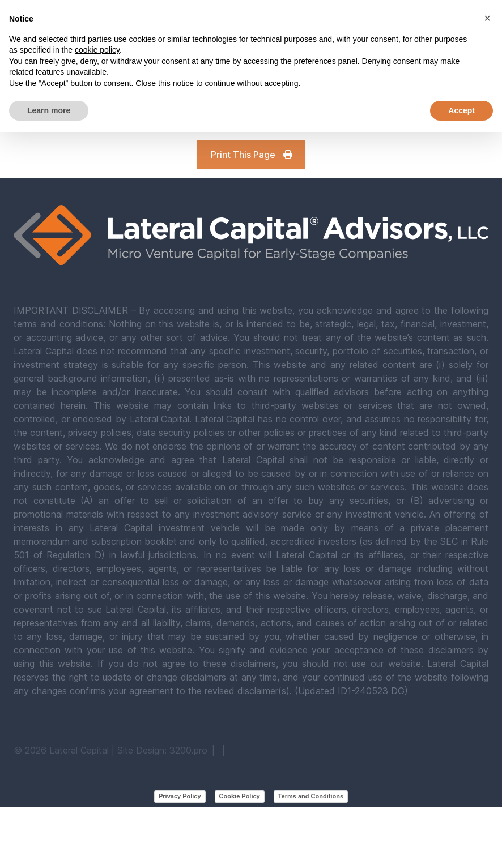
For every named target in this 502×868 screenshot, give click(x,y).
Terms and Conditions (311, 796)
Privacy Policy (180, 796)
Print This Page (252, 155)
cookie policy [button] (97, 50)
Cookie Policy (240, 796)
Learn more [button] (49, 110)
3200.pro (188, 750)
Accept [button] (461, 110)
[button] (487, 18)
